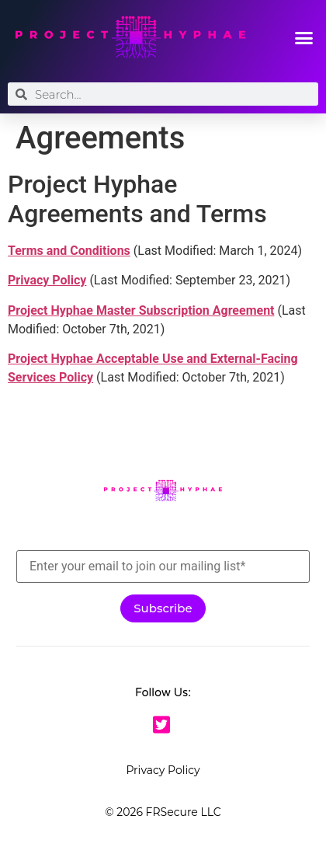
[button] (304, 37)
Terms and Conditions (69, 251)
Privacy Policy (163, 770)
